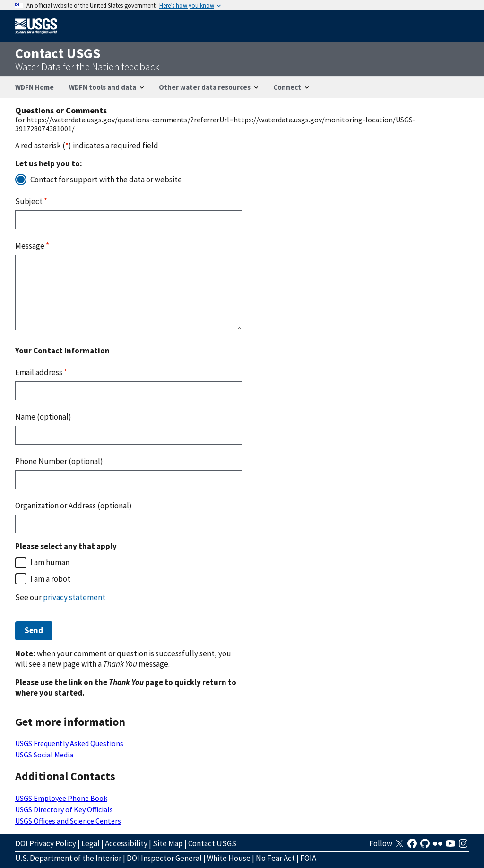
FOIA (308, 858)
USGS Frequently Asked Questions (69, 743)
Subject (31, 201)
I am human (50, 562)
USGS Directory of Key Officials (64, 809)
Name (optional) (43, 417)
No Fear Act (275, 858)
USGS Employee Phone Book (61, 798)
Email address (41, 372)
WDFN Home (35, 87)
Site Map (168, 843)
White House (229, 858)
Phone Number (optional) (59, 461)
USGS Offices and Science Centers (68, 821)
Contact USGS (212, 843)
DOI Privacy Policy (46, 843)
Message (32, 246)
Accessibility (126, 843)
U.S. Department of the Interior (68, 858)
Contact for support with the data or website (106, 180)
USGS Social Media (44, 755)
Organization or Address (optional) (73, 506)
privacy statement (74, 597)
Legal (91, 843)
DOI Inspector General (164, 858)
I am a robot (50, 579)
